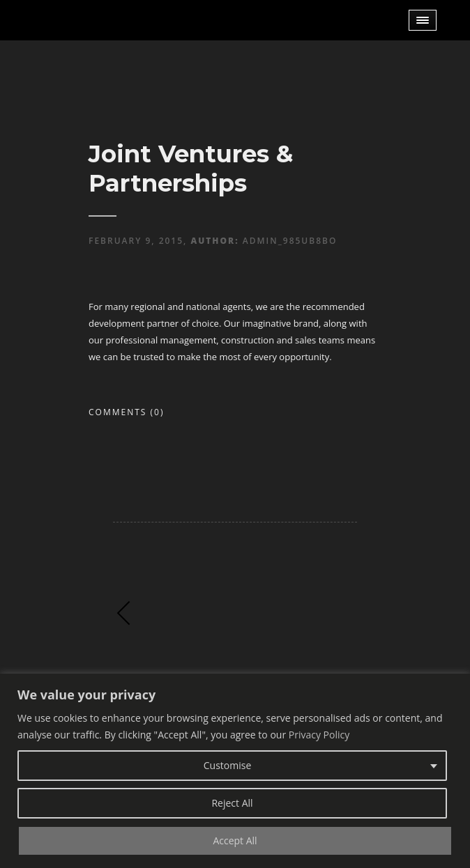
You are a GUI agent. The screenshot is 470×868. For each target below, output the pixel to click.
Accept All (235, 840)
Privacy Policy (319, 735)
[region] (235, 771)
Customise (228, 765)
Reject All (232, 803)
